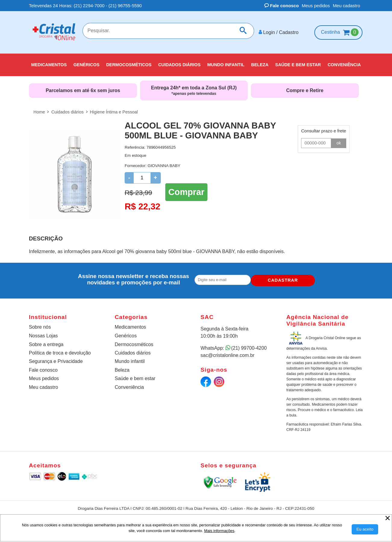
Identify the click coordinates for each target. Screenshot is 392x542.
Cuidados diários (133, 350)
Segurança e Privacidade (56, 359)
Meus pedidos (316, 6)
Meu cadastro (346, 6)
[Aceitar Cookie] (365, 529)
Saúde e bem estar (135, 376)
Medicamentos (130, 325)
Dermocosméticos (134, 342)
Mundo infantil (130, 359)
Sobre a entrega (46, 342)
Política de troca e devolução (60, 350)
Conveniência (129, 385)
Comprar (186, 189)
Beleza (122, 368)
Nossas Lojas (43, 333)
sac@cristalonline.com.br (227, 353)
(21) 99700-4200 (249, 346)
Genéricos (126, 333)
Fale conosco (282, 6)
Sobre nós (40, 325)
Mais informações (219, 531)
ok (339, 141)
